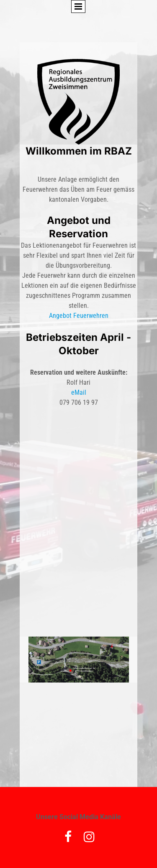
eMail (79, 392)
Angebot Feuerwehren (79, 316)
